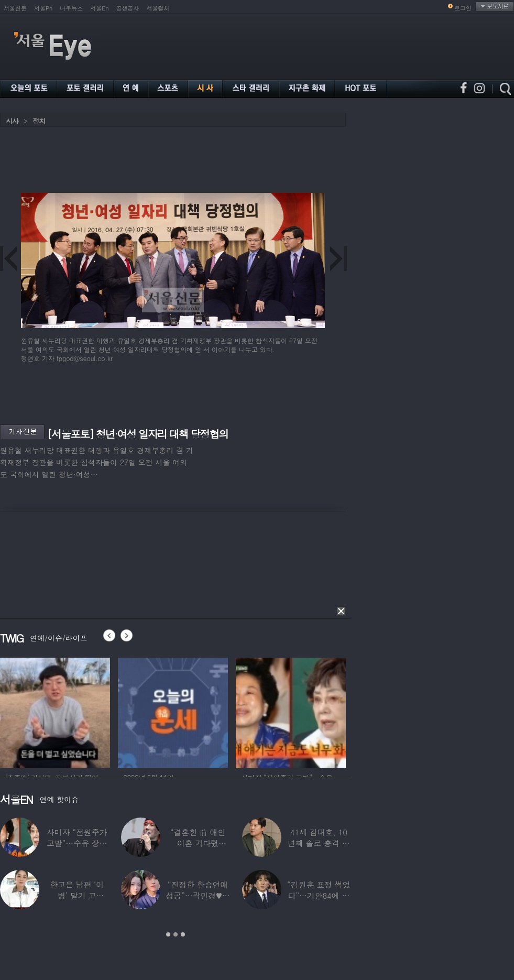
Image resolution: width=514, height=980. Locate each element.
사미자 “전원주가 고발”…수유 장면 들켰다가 (77, 843)
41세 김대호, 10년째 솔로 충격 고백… (319, 843)
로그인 (463, 8)
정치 (39, 121)
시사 (12, 121)
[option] (87, 711)
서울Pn (43, 8)
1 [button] (168, 934)
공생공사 (128, 8)
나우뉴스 (71, 8)
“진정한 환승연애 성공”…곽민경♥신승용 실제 (198, 895)
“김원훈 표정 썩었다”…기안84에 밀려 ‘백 (319, 895)
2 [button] (176, 934)
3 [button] (183, 934)
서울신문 (15, 8)
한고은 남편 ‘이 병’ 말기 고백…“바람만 (77, 895)
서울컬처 (158, 8)
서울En (99, 8)
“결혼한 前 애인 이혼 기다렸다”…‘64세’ (198, 843)
